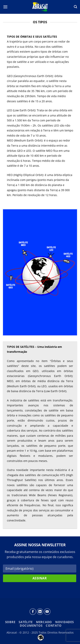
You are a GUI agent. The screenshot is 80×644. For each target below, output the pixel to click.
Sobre (10, 622)
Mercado (44, 622)
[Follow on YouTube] (47, 612)
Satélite (26, 622)
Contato (54, 625)
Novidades (65, 622)
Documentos (31, 625)
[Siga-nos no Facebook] (33, 612)
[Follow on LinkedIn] (40, 612)
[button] (5, 7)
